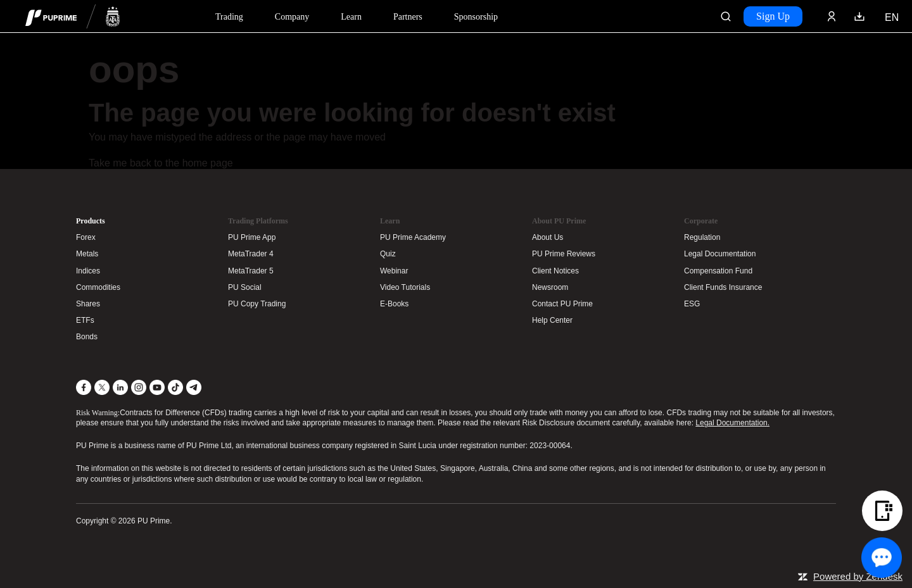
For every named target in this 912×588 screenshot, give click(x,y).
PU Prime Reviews (564, 254)
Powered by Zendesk (858, 576)
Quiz (388, 254)
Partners (408, 17)
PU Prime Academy (413, 237)
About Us (548, 237)
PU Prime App (252, 237)
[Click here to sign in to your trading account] (832, 16)
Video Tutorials (405, 287)
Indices (88, 271)
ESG (692, 304)
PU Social (245, 287)
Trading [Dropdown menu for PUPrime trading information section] (229, 17)
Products (91, 221)
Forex (86, 237)
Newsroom (550, 287)
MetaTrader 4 (251, 254)
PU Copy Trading (257, 304)
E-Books (394, 304)
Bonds (87, 337)
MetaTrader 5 (251, 271)
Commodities (98, 287)
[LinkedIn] (120, 387)
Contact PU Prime (562, 304)
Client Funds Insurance (723, 287)
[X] (102, 387)
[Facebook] (84, 387)
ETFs (85, 320)
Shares (88, 304)
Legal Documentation (720, 254)
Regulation (702, 237)
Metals (87, 254)
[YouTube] (157, 387)
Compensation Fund (718, 271)
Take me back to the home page (161, 163)
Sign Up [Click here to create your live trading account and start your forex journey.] (773, 16)
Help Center (552, 320)
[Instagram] (139, 387)
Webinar (394, 271)
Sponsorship (476, 17)
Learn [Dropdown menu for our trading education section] (351, 17)
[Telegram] (194, 387)
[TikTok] (175, 387)
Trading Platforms (258, 221)
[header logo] (73, 16)
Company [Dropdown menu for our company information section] (292, 17)
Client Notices (555, 271)
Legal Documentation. (732, 423)
